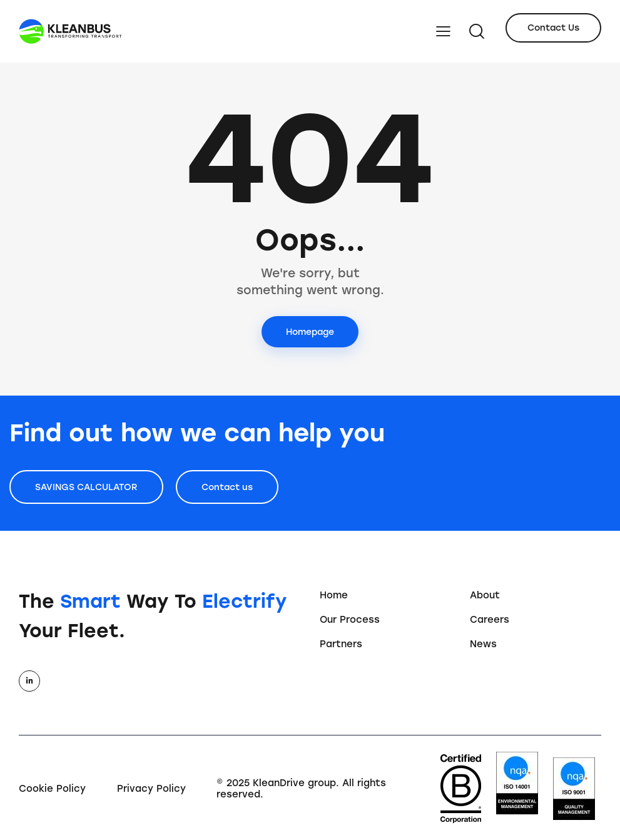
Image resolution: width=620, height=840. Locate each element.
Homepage (310, 332)
